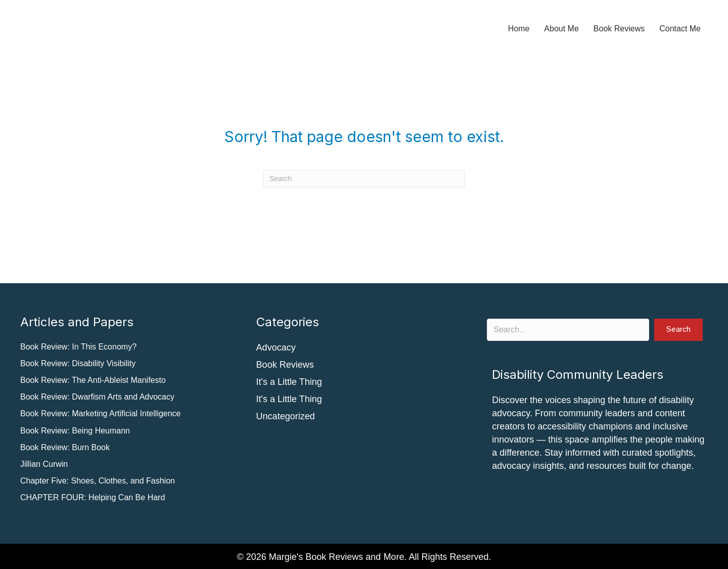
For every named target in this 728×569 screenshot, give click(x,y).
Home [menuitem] (519, 29)
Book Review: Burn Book (65, 447)
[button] (678, 330)
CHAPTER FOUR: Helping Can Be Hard (93, 497)
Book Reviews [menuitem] (619, 29)
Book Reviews (285, 365)
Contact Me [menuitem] (680, 29)
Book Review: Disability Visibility (78, 363)
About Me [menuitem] (561, 29)
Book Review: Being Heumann (75, 431)
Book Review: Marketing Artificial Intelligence (100, 413)
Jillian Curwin (44, 464)
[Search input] (568, 330)
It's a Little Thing (289, 382)
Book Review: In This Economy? (78, 347)
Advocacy (276, 347)
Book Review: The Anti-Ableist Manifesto (93, 380)
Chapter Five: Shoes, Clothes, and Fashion (98, 481)
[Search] (364, 179)
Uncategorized (286, 416)
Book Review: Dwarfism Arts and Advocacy (97, 397)
